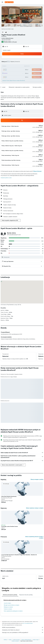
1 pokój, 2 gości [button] (7, 50)
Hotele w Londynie (8, 609)
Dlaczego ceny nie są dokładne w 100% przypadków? (23, 632)
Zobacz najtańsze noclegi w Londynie (35, 508)
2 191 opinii (14, 42)
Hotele (10, 640)
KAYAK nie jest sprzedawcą (23, 627)
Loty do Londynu (7, 603)
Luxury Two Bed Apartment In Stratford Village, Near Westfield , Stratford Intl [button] (19, 555)
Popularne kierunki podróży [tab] (26, 595)
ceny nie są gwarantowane (28, 623)
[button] (2, 2)
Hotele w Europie (16, 640)
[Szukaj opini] (23, 257)
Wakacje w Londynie (8, 607)
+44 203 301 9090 (6, 40)
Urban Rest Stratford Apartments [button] (9, 496)
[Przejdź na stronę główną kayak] (9, 2)
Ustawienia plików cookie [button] (6, 178)
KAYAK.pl (5, 640)
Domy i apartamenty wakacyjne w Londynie (13, 611)
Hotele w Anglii (36, 640)
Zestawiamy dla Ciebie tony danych (23, 630)
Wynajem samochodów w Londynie (12, 605)
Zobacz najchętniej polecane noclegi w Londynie (34, 537)
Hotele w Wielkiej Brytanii (26, 640)
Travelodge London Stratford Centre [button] (10, 526)
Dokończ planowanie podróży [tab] (10, 595)
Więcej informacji (37, 171)
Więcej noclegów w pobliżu (37, 479)
